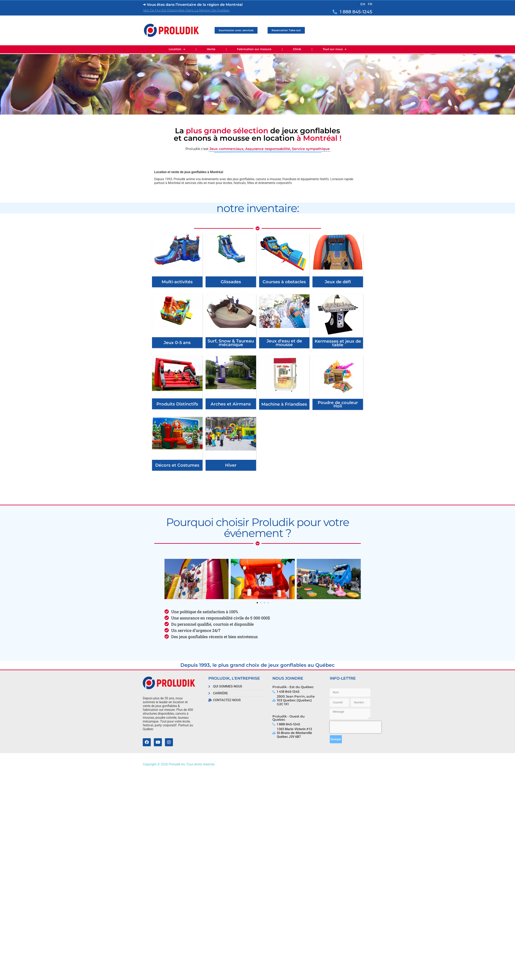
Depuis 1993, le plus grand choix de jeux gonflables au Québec (257, 665)
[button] (169, 579)
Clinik (297, 49)
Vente (211, 49)
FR (370, 4)
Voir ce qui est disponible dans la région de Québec (186, 10)
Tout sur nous (335, 49)
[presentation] (356, 727)
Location (177, 49)
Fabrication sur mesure (254, 49)
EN (363, 4)
